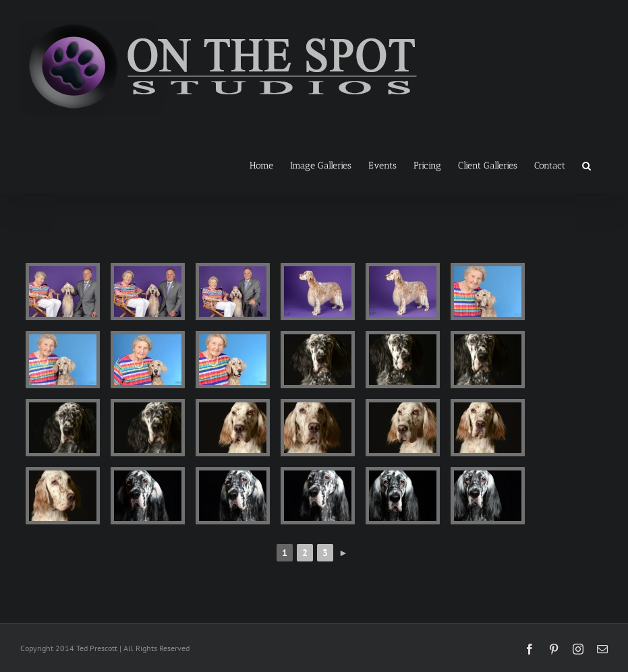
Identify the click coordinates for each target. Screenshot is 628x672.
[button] (587, 164)
